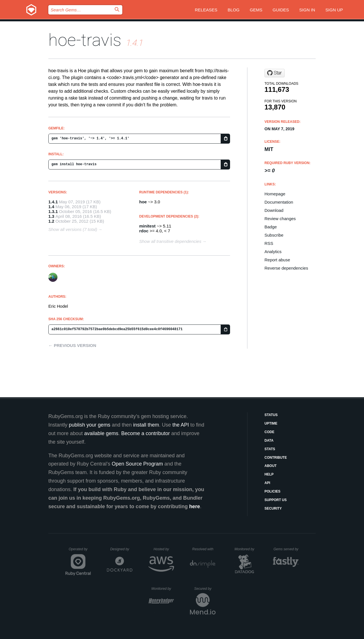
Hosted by (164, 549)
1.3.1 (53, 211)
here (195, 506)
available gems (101, 433)
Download (274, 210)
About (271, 466)
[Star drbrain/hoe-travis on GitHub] (275, 73)
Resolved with (204, 549)
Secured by (205, 589)
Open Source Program (137, 464)
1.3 (51, 216)
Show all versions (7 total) (73, 229)
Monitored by (246, 549)
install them (146, 425)
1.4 (51, 207)
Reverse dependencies (286, 268)
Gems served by (286, 549)
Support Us (276, 500)
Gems (256, 10)
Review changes (280, 219)
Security (273, 508)
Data (269, 441)
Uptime (271, 423)
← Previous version (72, 345)
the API (181, 425)
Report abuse (277, 260)
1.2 (51, 221)
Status (271, 415)
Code (269, 432)
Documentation (279, 202)
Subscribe (274, 235)
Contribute (276, 458)
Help (269, 474)
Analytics (273, 252)
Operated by (80, 551)
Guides (281, 10)
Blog (233, 10)
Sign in (307, 10)
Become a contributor (145, 433)
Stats (270, 449)
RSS (269, 243)
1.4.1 (53, 202)
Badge (271, 227)
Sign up (334, 10)
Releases (206, 10)
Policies (272, 491)
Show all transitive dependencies (170, 241)
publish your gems (90, 425)
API (267, 483)
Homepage (275, 194)
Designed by (121, 549)
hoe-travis (85, 40)
